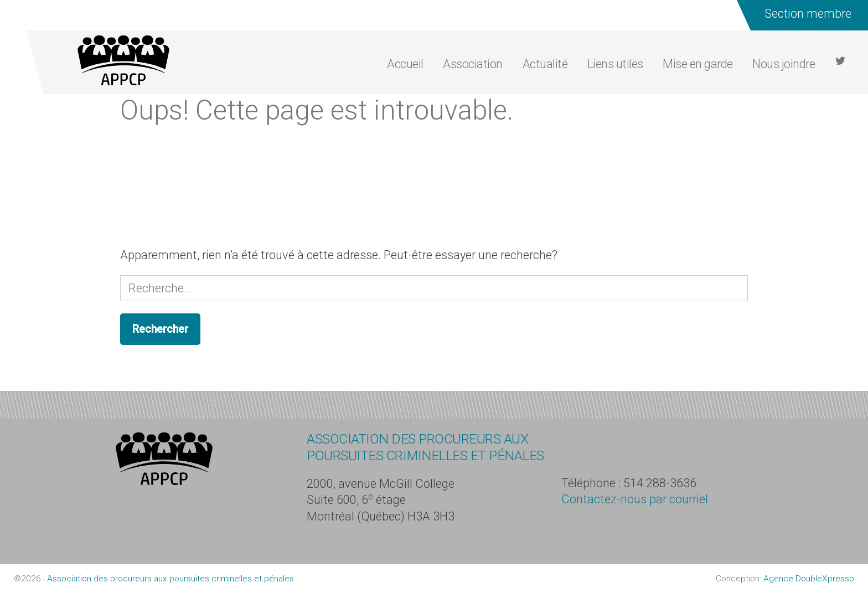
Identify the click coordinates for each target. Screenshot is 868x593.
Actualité (545, 64)
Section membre (808, 14)
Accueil (405, 64)
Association (473, 64)
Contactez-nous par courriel (635, 499)
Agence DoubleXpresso (809, 579)
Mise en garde (698, 64)
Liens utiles (615, 64)
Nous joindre (784, 64)
